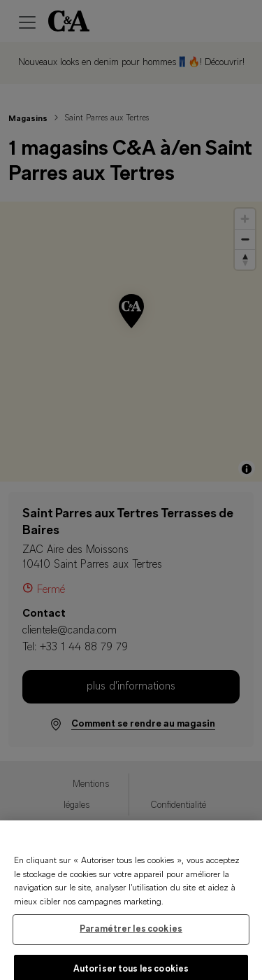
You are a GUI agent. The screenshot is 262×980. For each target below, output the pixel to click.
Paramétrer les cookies (131, 935)
